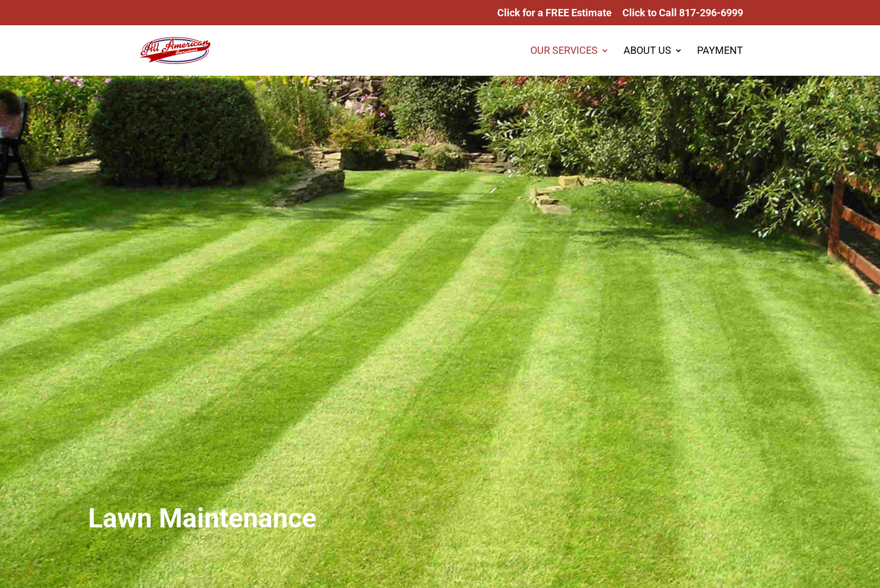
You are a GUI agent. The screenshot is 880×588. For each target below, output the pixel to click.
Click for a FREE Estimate (554, 13)
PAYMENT (720, 51)
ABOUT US (647, 51)
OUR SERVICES (564, 51)
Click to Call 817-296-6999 (683, 13)
